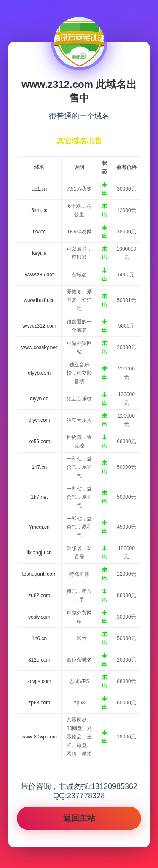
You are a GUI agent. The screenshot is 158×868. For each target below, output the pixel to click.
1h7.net (39, 497)
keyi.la (39, 253)
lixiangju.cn (39, 553)
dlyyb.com (39, 373)
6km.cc (39, 210)
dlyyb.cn (39, 399)
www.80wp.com (39, 737)
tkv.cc (39, 232)
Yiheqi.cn (39, 527)
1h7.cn (39, 467)
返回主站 (79, 818)
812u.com (39, 660)
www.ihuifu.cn (39, 300)
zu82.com (39, 595)
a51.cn (39, 189)
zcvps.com (39, 681)
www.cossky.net (39, 347)
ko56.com (39, 442)
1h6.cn (39, 638)
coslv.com (39, 617)
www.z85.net (39, 275)
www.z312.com (39, 326)
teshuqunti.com (39, 574)
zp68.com (39, 703)
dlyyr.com (39, 420)
